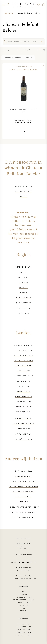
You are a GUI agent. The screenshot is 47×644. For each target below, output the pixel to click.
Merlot (24, 196)
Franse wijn (23, 381)
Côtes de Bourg (23, 267)
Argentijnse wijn (23, 350)
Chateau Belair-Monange (23, 481)
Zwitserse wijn (23, 434)
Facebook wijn (23, 543)
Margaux (23, 282)
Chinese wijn (23, 371)
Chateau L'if (23, 502)
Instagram (23, 549)
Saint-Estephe (23, 303)
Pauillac (24, 287)
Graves (24, 272)
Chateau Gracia (23, 497)
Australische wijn (24, 355)
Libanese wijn (24, 412)
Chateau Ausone (23, 476)
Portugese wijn (23, 419)
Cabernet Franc (23, 191)
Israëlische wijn (23, 402)
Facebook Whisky (24, 546)
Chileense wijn (23, 366)
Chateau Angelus (24, 471)
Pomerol (23, 293)
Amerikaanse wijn (23, 345)
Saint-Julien (23, 308)
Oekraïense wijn (24, 439)
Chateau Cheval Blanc (23, 492)
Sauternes (23, 313)
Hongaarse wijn (23, 396)
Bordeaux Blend (23, 186)
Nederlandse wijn (23, 376)
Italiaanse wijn (24, 407)
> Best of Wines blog (23, 554)
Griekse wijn (23, 391)
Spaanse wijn (23, 429)
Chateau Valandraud (23, 517)
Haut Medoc (24, 277)
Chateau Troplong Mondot (24, 512)
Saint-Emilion (23, 298)
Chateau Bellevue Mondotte (23, 486)
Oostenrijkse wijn (24, 360)
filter (6, 50)
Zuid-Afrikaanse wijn (23, 424)
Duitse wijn (23, 386)
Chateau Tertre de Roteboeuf (23, 507)
